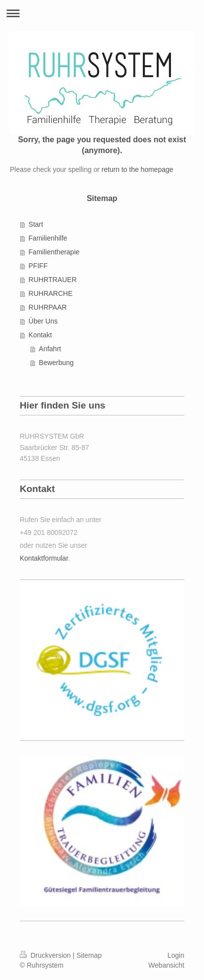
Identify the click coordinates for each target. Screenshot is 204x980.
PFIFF (38, 266)
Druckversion (46, 955)
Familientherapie (54, 252)
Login (176, 955)
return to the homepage (137, 169)
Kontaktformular (44, 558)
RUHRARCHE (51, 293)
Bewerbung (56, 363)
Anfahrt (50, 349)
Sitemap (89, 955)
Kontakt (40, 335)
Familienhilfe (48, 238)
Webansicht (166, 965)
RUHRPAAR (48, 307)
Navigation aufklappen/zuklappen (102, 13)
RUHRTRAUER (53, 280)
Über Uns (43, 321)
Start (36, 224)
